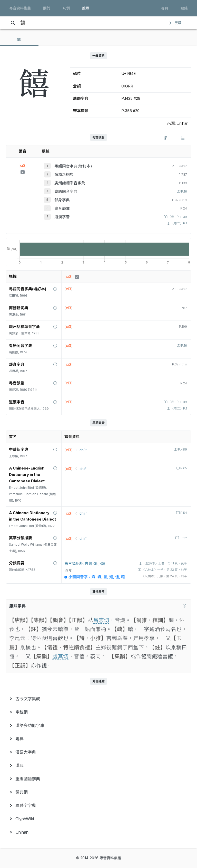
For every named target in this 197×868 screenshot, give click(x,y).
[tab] (19, 39)
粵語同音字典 (66, 192)
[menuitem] (98, 699)
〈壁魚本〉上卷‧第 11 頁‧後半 (165, 563)
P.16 (184, 192)
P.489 (182, 450)
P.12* (183, 538)
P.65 (183, 468)
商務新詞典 (64, 175)
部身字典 (62, 200)
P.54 (183, 513)
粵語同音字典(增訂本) (73, 166)
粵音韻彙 (62, 208)
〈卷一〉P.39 (177, 217)
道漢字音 (62, 217)
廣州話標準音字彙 (70, 183)
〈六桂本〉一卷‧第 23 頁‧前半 (164, 570)
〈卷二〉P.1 (179, 223)
